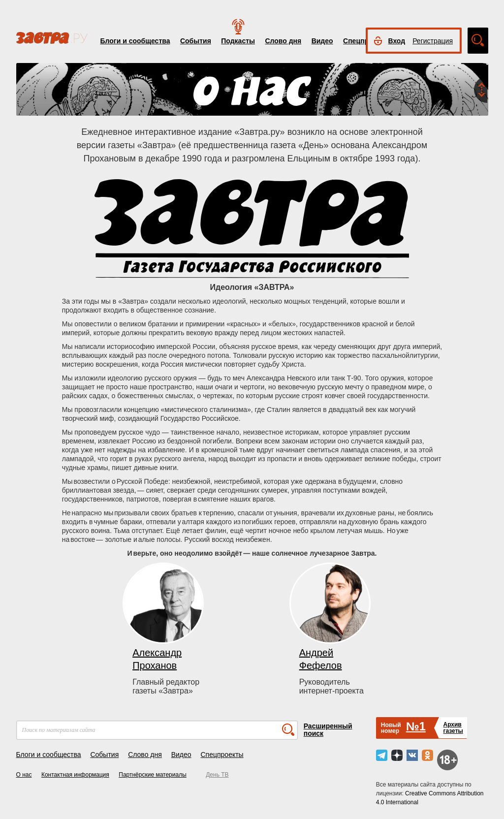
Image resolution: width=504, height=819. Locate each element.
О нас (24, 775)
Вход (397, 41)
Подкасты (238, 41)
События (196, 41)
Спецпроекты (222, 755)
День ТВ (217, 775)
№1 (416, 726)
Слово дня (283, 41)
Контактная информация (75, 775)
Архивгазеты (453, 728)
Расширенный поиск (328, 730)
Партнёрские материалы (153, 775)
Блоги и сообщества (135, 41)
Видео (322, 41)
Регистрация (433, 41)
